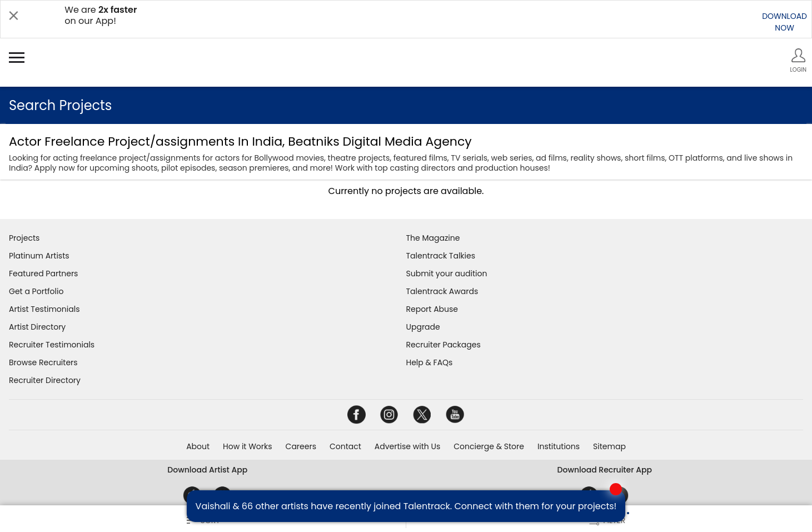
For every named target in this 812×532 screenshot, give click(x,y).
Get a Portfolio (36, 291)
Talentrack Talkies (441, 256)
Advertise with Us (407, 446)
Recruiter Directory (45, 380)
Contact (345, 446)
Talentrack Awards (442, 291)
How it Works (248, 446)
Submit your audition (447, 274)
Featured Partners (43, 274)
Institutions (559, 446)
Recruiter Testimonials (52, 345)
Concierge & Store (489, 446)
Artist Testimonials (44, 309)
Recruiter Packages (444, 345)
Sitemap (609, 446)
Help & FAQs (430, 362)
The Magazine (433, 238)
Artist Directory (37, 327)
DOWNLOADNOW (784, 22)
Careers (301, 446)
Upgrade (423, 327)
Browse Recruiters (43, 362)
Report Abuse (432, 309)
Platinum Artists (39, 256)
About (198, 446)
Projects (24, 238)
